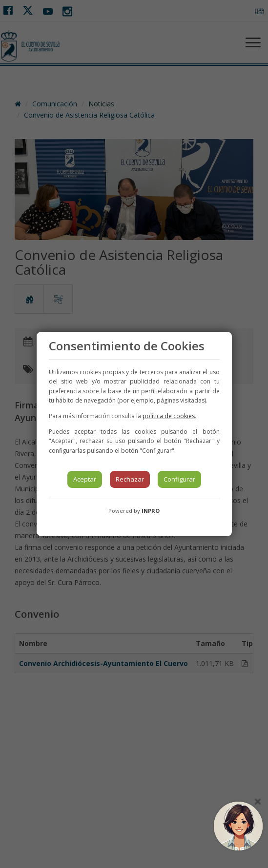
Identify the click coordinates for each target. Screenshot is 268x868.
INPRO (151, 511)
